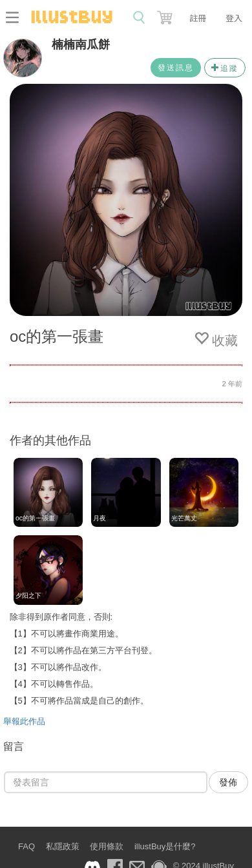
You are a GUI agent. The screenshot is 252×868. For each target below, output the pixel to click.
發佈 (228, 782)
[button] (166, 15)
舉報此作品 (24, 721)
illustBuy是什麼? (165, 846)
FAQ (26, 846)
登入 (234, 18)
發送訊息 (176, 68)
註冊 (198, 18)
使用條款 (107, 846)
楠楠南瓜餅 (81, 44)
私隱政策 (63, 846)
